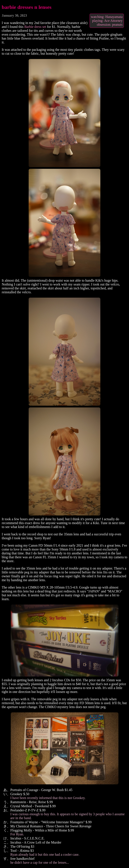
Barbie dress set (35, 27)
